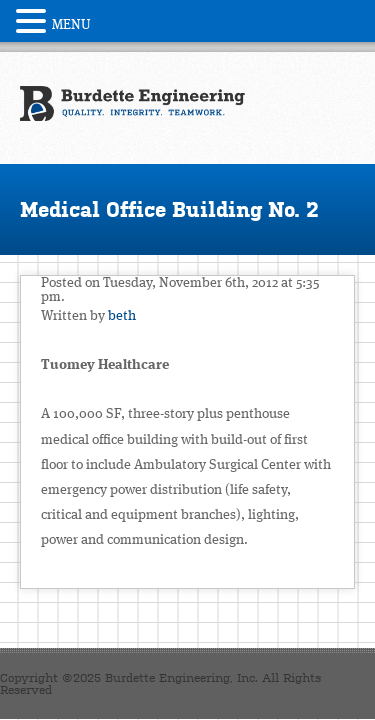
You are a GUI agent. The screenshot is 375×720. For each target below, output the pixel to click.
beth (122, 316)
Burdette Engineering (132, 104)
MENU (71, 25)
